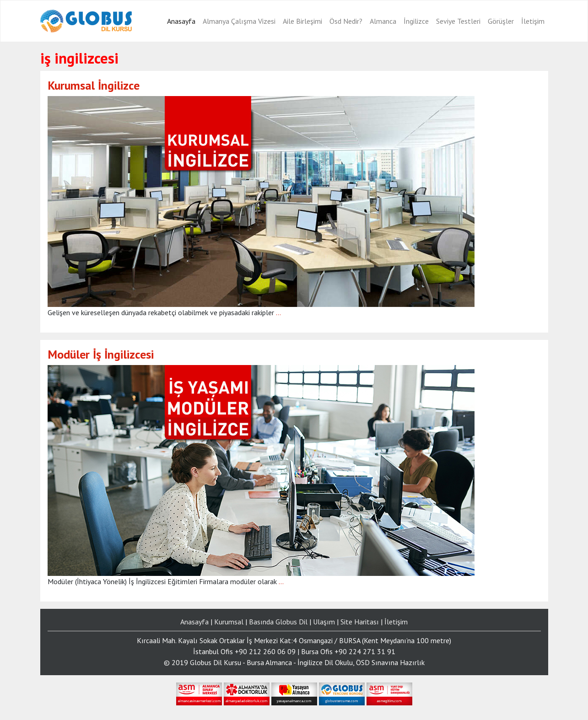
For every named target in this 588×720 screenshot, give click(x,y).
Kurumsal (229, 622)
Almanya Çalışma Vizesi (239, 21)
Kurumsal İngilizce (94, 85)
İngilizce (416, 21)
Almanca (383, 21)
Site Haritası (360, 622)
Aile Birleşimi (302, 21)
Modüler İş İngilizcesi (101, 354)
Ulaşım (324, 622)
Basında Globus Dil (278, 622)
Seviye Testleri (458, 21)
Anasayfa (181, 21)
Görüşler (501, 21)
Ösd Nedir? (346, 21)
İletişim (533, 21)
